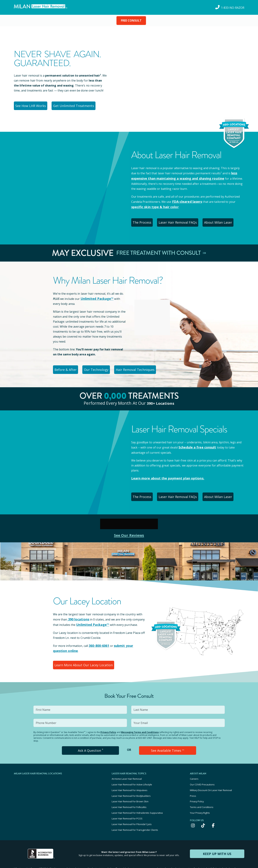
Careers (194, 767)
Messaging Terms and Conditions (140, 722)
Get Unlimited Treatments (76, 105)
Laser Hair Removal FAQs (182, 219)
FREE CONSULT (131, 20)
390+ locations (160, 397)
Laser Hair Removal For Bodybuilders (131, 782)
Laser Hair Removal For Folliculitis (129, 791)
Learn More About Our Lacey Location (83, 655)
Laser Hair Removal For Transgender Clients (135, 810)
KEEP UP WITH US (217, 834)
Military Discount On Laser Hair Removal (211, 777)
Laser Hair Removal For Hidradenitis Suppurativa (137, 796)
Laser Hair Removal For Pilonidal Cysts (132, 806)
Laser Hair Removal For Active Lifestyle (132, 772)
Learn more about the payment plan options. (164, 472)
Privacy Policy (108, 722)
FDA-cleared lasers (185, 199)
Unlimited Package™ (95, 294)
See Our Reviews (129, 527)
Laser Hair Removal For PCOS (127, 801)
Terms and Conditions (202, 791)
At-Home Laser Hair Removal (127, 767)
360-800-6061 (98, 637)
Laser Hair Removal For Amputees (130, 777)
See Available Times (167, 739)
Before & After (67, 364)
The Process (144, 219)
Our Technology (101, 364)
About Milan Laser (224, 219)
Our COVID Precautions (202, 772)
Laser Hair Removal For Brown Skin (130, 786)
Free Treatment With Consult (161, 249)
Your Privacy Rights (200, 796)
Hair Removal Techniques (142, 364)
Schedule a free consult (195, 441)
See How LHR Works (32, 105)
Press (193, 782)
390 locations (77, 611)
